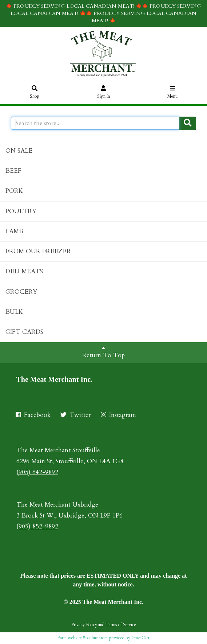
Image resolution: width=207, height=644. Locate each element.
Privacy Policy (84, 625)
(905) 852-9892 (37, 526)
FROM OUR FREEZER (38, 251)
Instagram (118, 415)
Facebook (33, 415)
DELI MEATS (24, 271)
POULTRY (21, 211)
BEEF (13, 171)
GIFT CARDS (24, 332)
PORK (14, 191)
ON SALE (19, 151)
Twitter (75, 415)
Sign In (103, 92)
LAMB (14, 231)
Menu (173, 92)
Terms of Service (121, 625)
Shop (35, 92)
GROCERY (21, 292)
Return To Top (103, 352)
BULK (14, 312)
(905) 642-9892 (37, 472)
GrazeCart (140, 638)
